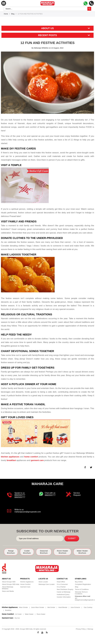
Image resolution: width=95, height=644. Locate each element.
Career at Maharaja (63, 592)
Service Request (77, 494)
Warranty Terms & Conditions (81, 593)
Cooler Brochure (27, 552)
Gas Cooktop (88, 607)
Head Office (61, 582)
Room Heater (41, 614)
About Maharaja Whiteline (11, 587)
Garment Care (25, 587)
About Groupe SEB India (10, 584)
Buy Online (79, 582)
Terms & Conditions (82, 589)
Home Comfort (25, 584)
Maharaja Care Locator (46, 584)
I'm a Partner (61, 587)
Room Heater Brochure (63, 552)
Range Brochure (11, 552)
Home (6, 14)
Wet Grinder (51, 607)
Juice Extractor (75, 607)
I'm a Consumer (62, 584)
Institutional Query (63, 594)
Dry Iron (17, 618)
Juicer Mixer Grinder (38, 607)
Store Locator (43, 582)
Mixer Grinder (23, 607)
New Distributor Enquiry (65, 589)
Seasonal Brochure (44, 552)
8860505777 (20, 497)
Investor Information (64, 597)
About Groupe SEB (9, 582)
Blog (13, 14)
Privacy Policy (81, 629)
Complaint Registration (83, 584)
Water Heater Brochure (82, 552)
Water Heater (29, 614)
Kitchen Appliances (27, 582)
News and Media (8, 589)
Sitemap (90, 629)
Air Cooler (18, 614)
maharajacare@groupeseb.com (28, 512)
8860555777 (20, 495)
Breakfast (8, 610)
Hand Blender (63, 607)
